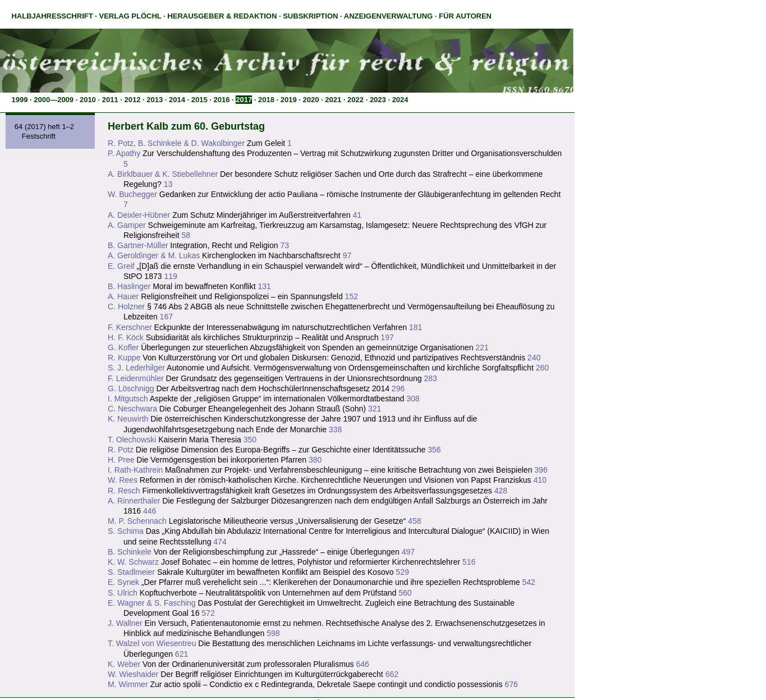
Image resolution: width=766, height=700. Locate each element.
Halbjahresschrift (52, 16)
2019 (289, 100)
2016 (222, 100)
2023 (378, 100)
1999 (19, 100)
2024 (400, 100)
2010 (88, 100)
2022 (356, 100)
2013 (155, 100)
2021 (333, 100)
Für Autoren (465, 16)
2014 (177, 100)
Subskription (310, 16)
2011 (110, 100)
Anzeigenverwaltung (388, 16)
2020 (311, 100)
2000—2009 (54, 100)
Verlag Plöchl (130, 16)
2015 (199, 100)
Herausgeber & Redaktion (222, 16)
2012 (132, 100)
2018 (266, 100)
